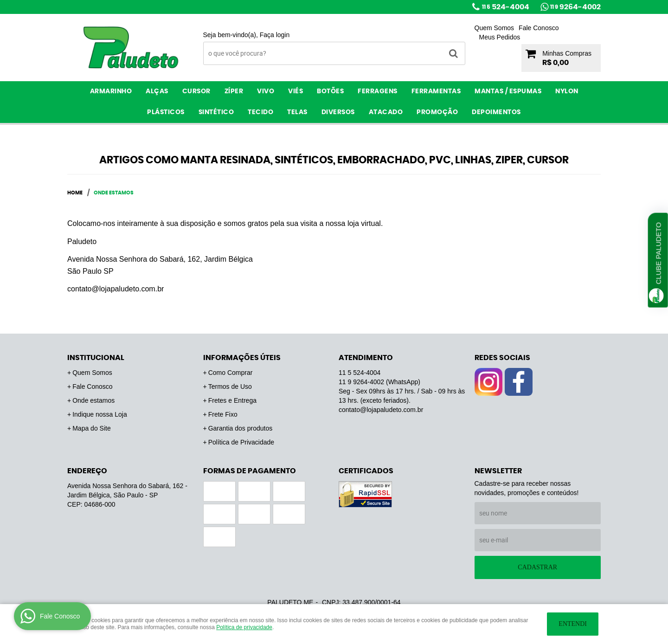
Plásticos (166, 112)
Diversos (338, 112)
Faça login (275, 35)
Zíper (234, 91)
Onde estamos (93, 400)
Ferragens (378, 91)
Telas (297, 112)
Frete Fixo (223, 414)
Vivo (266, 91)
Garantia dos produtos (241, 428)
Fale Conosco (539, 28)
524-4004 (506, 7)
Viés (295, 91)
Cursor (196, 91)
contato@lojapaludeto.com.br (381, 410)
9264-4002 (575, 7)
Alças (157, 91)
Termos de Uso (230, 386)
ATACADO (386, 112)
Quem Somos (495, 28)
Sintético (216, 112)
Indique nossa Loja (100, 414)
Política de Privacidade (241, 442)
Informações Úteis (242, 358)
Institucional (96, 358)
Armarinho (111, 91)
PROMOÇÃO (437, 112)
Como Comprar (231, 373)
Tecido (260, 112)
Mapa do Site (92, 428)
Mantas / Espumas (508, 91)
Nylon (567, 91)
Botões (330, 91)
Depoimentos (496, 112)
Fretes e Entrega (232, 400)
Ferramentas (436, 91)
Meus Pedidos (500, 37)
